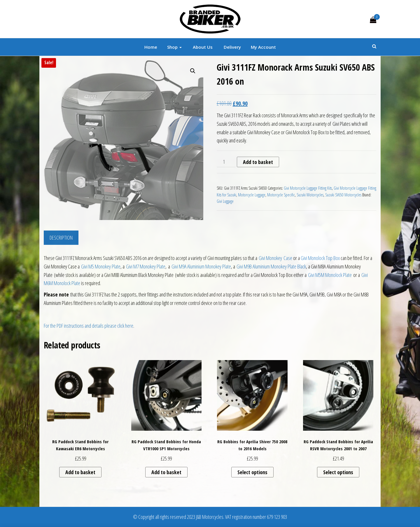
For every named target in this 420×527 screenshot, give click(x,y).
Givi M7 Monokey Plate (146, 266)
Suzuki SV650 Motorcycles (343, 195)
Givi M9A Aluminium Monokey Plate (201, 266)
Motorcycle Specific (281, 195)
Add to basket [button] (80, 472)
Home (151, 47)
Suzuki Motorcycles (310, 195)
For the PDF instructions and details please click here (89, 326)
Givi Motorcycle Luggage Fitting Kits (308, 188)
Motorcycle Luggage (252, 195)
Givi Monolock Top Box (320, 258)
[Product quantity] (226, 162)
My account (263, 47)
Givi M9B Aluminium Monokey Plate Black (271, 266)
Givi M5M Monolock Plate (330, 275)
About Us (202, 47)
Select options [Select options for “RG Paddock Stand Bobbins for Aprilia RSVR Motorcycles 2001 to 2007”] (338, 472)
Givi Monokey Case (275, 258)
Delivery (232, 47)
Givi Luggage (225, 201)
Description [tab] (61, 238)
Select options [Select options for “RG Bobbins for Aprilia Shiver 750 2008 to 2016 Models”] (252, 472)
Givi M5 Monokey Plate (101, 266)
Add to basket (258, 162)
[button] (193, 71)
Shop (174, 47)
